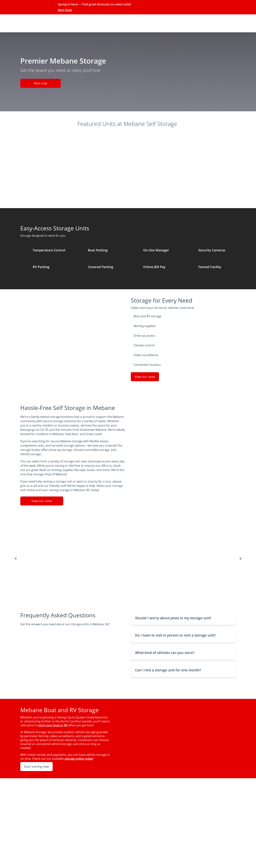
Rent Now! (65, 10)
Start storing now (36, 767)
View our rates (145, 377)
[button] (183, 618)
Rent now (40, 83)
